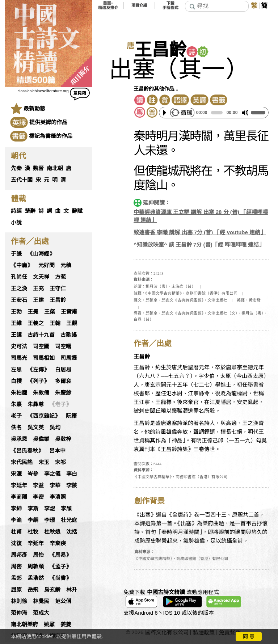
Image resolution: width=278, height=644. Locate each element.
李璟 (50, 520)
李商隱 (19, 497)
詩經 (16, 211)
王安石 (19, 300)
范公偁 (63, 601)
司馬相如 (44, 358)
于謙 (16, 254)
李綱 (33, 520)
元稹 (66, 265)
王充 (38, 289)
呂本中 (57, 451)
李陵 (72, 485)
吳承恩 (19, 439)
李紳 (16, 509)
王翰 (55, 323)
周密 (16, 567)
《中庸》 (22, 265)
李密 (38, 497)
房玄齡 (52, 590)
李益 (38, 485)
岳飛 (33, 590)
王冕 (33, 312)
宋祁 (60, 462)
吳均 (55, 428)
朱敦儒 (41, 393)
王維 (16, 323)
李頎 (66, 509)
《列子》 (38, 381)
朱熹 (16, 404)
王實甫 (69, 312)
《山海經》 (41, 254)
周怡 (38, 555)
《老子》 (60, 404)
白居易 (63, 370)
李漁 (16, 520)
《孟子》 (60, 567)
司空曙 (63, 346)
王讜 (16, 335)
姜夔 (66, 624)
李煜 (50, 509)
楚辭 (30, 211)
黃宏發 (255, 300)
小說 (16, 223)
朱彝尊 (36, 404)
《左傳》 (38, 370)
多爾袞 (63, 381)
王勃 (16, 312)
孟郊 (16, 578)
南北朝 (55, 168)
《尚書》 (60, 578)
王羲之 (36, 323)
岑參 (33, 474)
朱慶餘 (63, 393)
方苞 (60, 277)
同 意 (249, 636)
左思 (16, 370)
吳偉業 (41, 439)
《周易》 (60, 555)
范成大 (41, 613)
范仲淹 (19, 613)
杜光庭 (69, 520)
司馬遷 (69, 358)
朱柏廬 (19, 393)
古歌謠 (69, 335)
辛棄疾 (58, 543)
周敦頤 (36, 567)
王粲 (50, 312)
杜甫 (16, 532)
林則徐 (19, 601)
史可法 (19, 346)
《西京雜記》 (44, 416)
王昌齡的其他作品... (156, 89)
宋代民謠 (22, 462)
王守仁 (58, 289)
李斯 (33, 509)
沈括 (72, 532)
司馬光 (19, 358)
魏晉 (38, 168)
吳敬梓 (63, 439)
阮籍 (71, 416)
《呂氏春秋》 (27, 451)
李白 (72, 474)
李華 (55, 485)
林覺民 (41, 601)
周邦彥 (19, 555)
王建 (38, 300)
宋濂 (16, 474)
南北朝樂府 (24, 624)
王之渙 (19, 289)
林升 (72, 590)
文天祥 (41, 277)
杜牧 (33, 532)
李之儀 (52, 474)
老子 (16, 416)
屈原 (16, 590)
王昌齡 (58, 300)
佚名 (16, 428)
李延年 (19, 485)
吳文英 (36, 428)
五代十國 (22, 180)
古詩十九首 (41, 335)
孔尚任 (19, 277)
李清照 (58, 497)
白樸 (16, 381)
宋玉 (44, 462)
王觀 (72, 323)
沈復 (16, 543)
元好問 (47, 265)
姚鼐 (49, 624)
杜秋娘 (52, 532)
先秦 (16, 168)
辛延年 (36, 543)
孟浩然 (36, 578)
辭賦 (77, 211)
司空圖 (41, 346)
